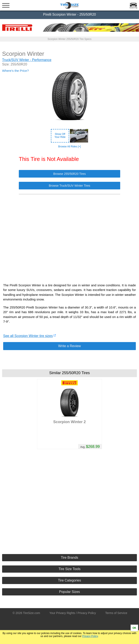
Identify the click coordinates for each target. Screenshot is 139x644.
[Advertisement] (69, 236)
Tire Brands (69, 558)
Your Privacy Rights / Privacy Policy (73, 613)
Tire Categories (70, 580)
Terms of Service (116, 613)
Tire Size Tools (69, 569)
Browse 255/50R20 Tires (69, 174)
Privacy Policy (90, 636)
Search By (133, 8)
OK (134, 628)
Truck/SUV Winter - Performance (27, 60)
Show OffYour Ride (60, 136)
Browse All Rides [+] (69, 147)
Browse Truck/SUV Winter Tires (69, 186)
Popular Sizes (70, 592)
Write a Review (69, 346)
